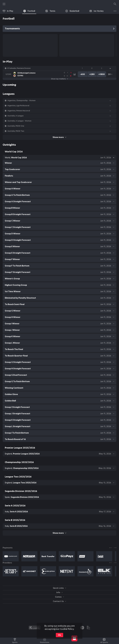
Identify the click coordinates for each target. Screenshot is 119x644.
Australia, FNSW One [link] (16, 126)
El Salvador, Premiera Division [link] (19, 68)
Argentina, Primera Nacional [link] (19, 111)
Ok (59, 635)
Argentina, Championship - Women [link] (22, 101)
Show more (59, 137)
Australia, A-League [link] (15, 116)
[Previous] (111, 548)
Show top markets (59, 79)
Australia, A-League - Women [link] (19, 121)
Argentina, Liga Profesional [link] (18, 106)
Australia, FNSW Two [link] (16, 131)
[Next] (115, 548)
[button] (59, 68)
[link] (8, 11)
